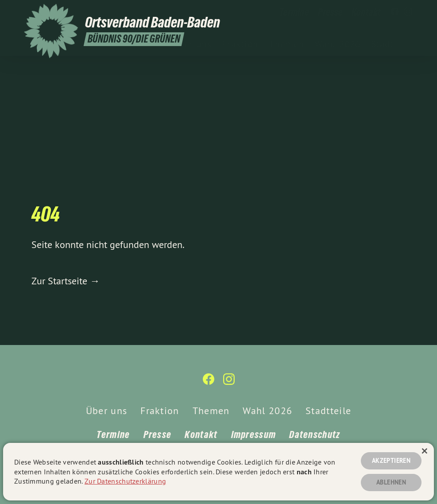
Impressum (254, 434)
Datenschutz (315, 434)
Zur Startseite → (66, 281)
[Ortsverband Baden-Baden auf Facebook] (395, 12)
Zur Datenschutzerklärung (125, 481)
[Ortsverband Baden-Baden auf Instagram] (408, 12)
